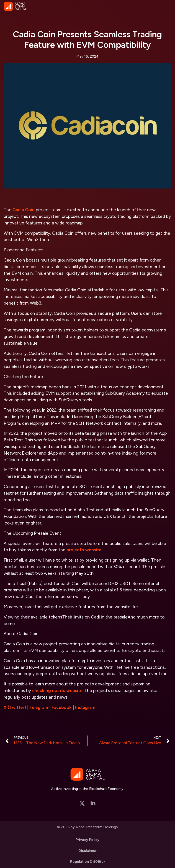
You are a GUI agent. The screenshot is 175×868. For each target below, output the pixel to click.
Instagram (85, 707)
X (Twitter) (15, 707)
